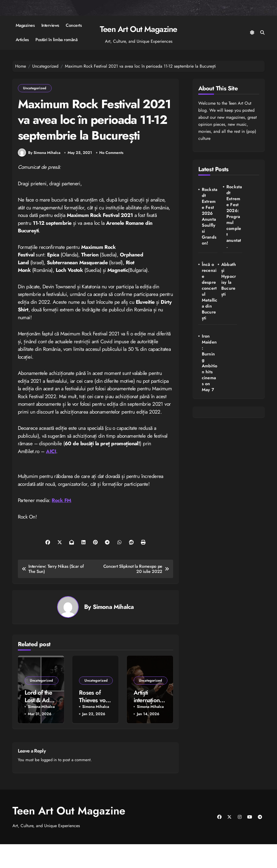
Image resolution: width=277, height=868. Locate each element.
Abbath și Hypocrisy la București (208, 288)
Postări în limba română (56, 40)
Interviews (50, 25)
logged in (50, 783)
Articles (22, 40)
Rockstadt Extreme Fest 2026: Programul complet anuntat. (230, 220)
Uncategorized (35, 88)
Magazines (25, 25)
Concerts (74, 25)
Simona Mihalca (113, 631)
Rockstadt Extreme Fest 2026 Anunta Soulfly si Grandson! (208, 222)
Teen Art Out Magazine (138, 29)
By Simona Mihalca (39, 176)
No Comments (112, 176)
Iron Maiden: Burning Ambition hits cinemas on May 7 (230, 303)
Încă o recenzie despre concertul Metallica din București (252, 220)
